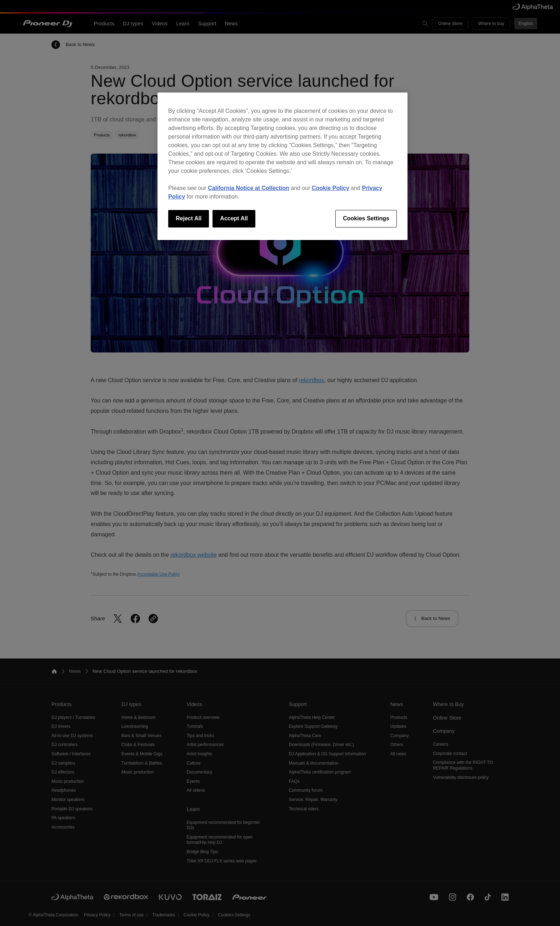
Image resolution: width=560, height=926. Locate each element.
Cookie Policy (331, 188)
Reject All (189, 218)
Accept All (234, 218)
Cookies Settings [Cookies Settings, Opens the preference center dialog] (366, 218)
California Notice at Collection (249, 188)
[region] (282, 166)
